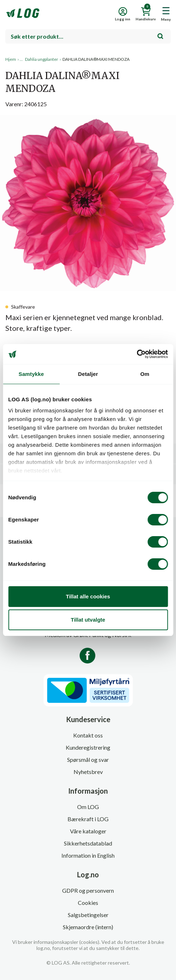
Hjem (11, 59)
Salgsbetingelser (88, 915)
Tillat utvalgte (88, 620)
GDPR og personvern (88, 890)
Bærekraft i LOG (88, 819)
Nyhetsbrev (88, 772)
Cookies (88, 903)
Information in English (88, 855)
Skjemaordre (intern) (88, 927)
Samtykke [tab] (31, 374)
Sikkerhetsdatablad (88, 843)
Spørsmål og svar (88, 759)
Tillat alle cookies (88, 596)
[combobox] (88, 36)
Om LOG (88, 807)
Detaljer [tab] (88, 374)
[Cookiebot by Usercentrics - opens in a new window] (137, 354)
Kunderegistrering (88, 747)
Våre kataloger (88, 831)
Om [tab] (145, 374)
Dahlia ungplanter (42, 59)
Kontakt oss (88, 735)
